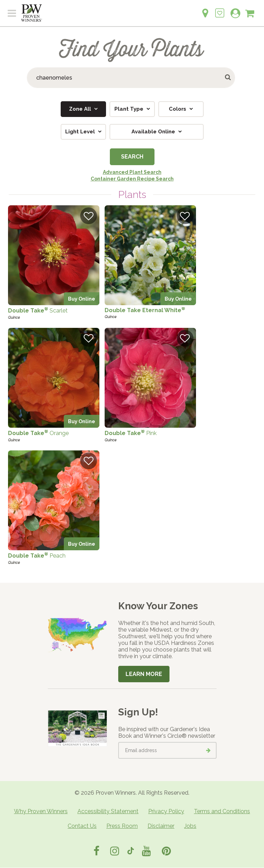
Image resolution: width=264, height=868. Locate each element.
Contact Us (82, 826)
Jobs (190, 826)
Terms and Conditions (222, 811)
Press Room (122, 826)
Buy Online (82, 299)
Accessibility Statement (108, 811)
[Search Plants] (131, 78)
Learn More (144, 674)
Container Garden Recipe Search (132, 179)
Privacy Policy (166, 811)
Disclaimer (161, 826)
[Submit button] (228, 78)
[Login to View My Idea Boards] (220, 9)
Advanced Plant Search (132, 172)
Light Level (81, 132)
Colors (178, 109)
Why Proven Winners (41, 811)
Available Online (154, 132)
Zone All (81, 109)
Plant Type (130, 109)
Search (132, 157)
